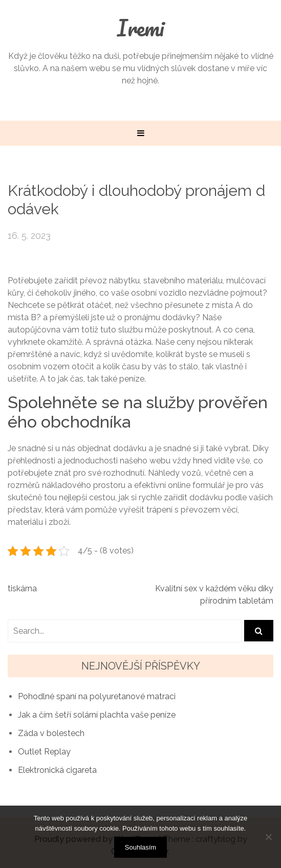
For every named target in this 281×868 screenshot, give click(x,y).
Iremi (141, 28)
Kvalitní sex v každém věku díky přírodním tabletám (214, 595)
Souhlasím (140, 847)
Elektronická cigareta (57, 770)
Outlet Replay (44, 752)
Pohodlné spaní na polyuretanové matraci (97, 696)
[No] (268, 837)
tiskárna (22, 588)
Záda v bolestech (51, 733)
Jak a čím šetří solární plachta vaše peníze (97, 715)
